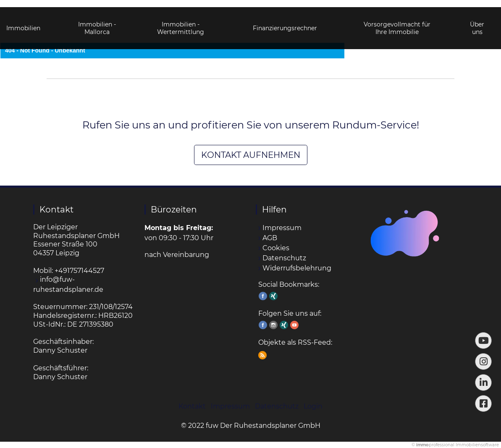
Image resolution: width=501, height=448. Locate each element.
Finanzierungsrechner (285, 21)
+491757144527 (79, 271)
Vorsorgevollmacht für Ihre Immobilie (397, 21)
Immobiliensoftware (477, 445)
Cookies (276, 248)
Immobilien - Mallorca (97, 21)
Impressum (282, 228)
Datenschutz (284, 258)
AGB (270, 238)
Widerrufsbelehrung (297, 268)
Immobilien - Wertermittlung (181, 21)
